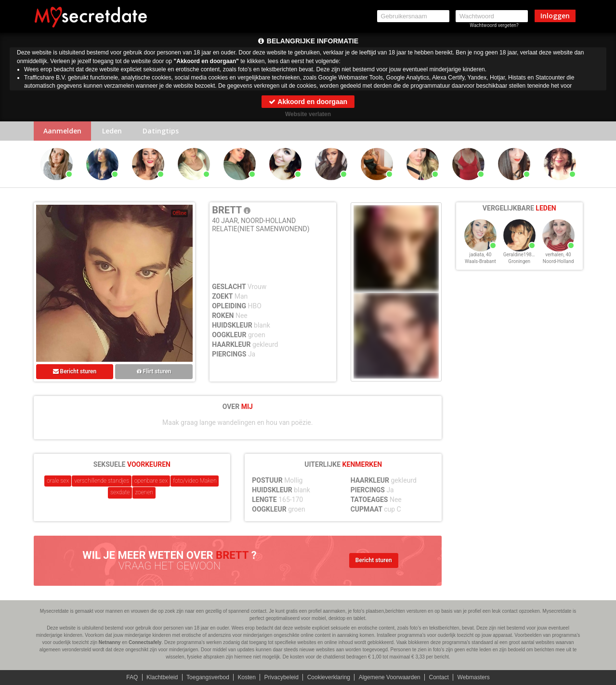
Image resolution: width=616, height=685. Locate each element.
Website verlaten (308, 114)
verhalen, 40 (558, 255)
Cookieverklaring (329, 677)
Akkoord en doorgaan (308, 102)
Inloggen (555, 16)
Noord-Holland (558, 261)
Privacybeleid (282, 677)
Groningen (519, 261)
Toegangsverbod (208, 677)
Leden (112, 131)
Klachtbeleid (162, 677)
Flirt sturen (154, 371)
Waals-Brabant (480, 261)
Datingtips (161, 131)
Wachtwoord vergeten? (494, 25)
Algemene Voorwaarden (390, 677)
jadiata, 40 (481, 255)
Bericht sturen (75, 371)
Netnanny (110, 642)
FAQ (132, 677)
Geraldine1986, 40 (523, 255)
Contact (439, 677)
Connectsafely (145, 642)
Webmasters (474, 677)
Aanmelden (62, 131)
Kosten (247, 677)
